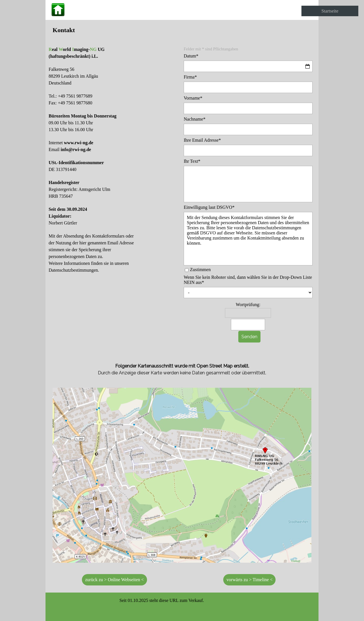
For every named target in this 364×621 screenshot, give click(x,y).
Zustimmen (200, 270)
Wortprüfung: (248, 305)
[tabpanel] (182, 30)
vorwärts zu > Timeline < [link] (249, 580)
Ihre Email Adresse (202, 140)
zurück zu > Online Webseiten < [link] (114, 580)
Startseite (330, 11)
